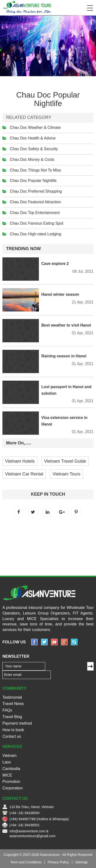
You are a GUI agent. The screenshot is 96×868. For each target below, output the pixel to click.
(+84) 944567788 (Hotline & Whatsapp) (39, 819)
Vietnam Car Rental (24, 474)
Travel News (13, 704)
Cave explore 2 (55, 264)
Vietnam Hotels (20, 461)
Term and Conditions (26, 862)
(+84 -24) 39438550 (24, 813)
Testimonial (12, 697)
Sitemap (81, 862)
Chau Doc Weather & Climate (35, 127)
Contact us (12, 736)
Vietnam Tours (66, 474)
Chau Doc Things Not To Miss (35, 170)
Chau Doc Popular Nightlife (33, 181)
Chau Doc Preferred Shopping (36, 191)
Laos (7, 762)
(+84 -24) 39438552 (24, 825)
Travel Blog (12, 717)
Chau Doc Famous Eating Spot (37, 223)
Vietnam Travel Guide (65, 461)
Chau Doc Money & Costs (32, 160)
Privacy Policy (58, 862)
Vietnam (9, 756)
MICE (7, 775)
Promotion (11, 782)
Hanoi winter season (60, 294)
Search (80, 8)
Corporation (13, 788)
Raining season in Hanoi (64, 356)
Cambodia (11, 769)
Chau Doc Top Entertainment (35, 213)
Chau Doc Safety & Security (34, 149)
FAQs (7, 710)
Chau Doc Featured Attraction (35, 202)
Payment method (17, 723)
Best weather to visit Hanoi (66, 325)
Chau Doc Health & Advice (33, 138)
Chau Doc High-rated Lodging (35, 234)
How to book (13, 730)
